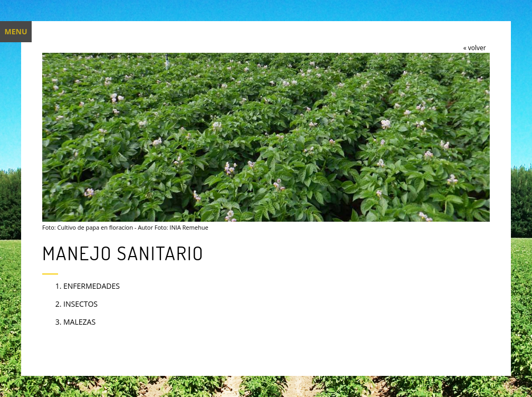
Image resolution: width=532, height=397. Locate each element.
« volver (475, 48)
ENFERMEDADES (92, 286)
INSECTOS (80, 304)
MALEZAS (79, 322)
